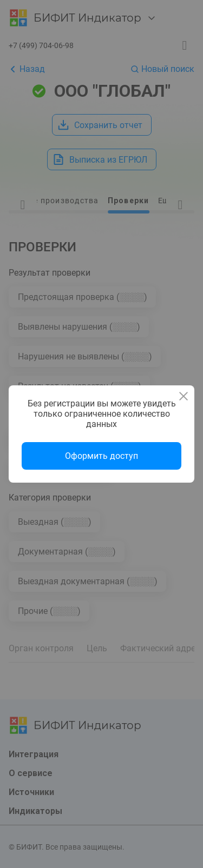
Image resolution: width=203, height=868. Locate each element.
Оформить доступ (101, 456)
